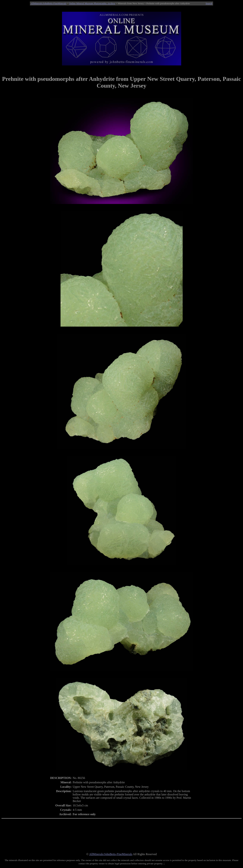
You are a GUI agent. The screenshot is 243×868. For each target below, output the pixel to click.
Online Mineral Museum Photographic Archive (92, 3)
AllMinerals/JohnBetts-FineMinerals (48, 3)
